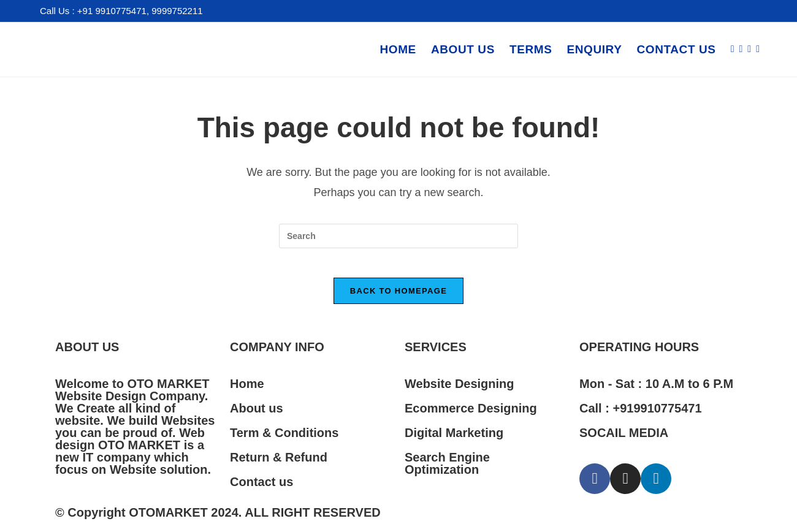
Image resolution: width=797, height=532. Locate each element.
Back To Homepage (398, 298)
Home (247, 391)
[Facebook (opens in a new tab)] (741, 49)
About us (257, 416)
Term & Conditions (284, 440)
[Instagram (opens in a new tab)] (749, 49)
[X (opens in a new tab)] (733, 49)
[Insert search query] (398, 236)
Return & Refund (279, 465)
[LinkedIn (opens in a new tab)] (758, 49)
